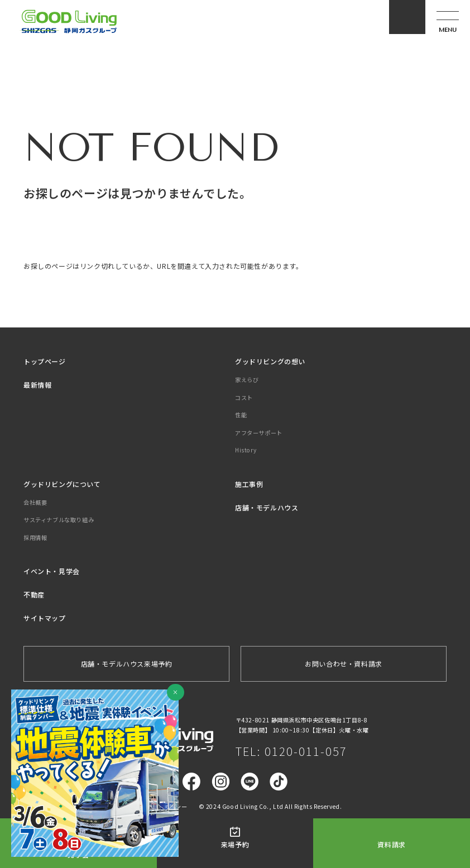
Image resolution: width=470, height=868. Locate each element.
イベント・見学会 (52, 571)
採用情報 (35, 537)
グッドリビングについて (62, 484)
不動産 (34, 594)
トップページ (45, 361)
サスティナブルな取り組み (59, 520)
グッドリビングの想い (270, 361)
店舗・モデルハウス (267, 507)
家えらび (247, 380)
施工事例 (249, 484)
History (246, 450)
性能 (241, 415)
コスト (244, 397)
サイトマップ (45, 618)
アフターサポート (259, 433)
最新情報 (37, 385)
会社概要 (35, 502)
